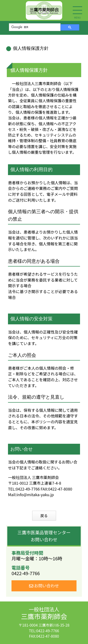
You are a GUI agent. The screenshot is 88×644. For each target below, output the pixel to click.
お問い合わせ (44, 586)
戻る (44, 515)
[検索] (34, 27)
